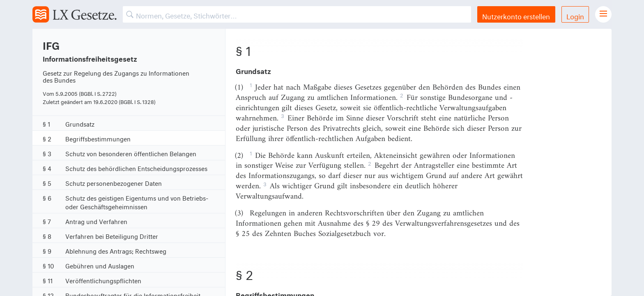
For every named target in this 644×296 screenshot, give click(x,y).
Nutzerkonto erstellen (516, 15)
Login (575, 15)
